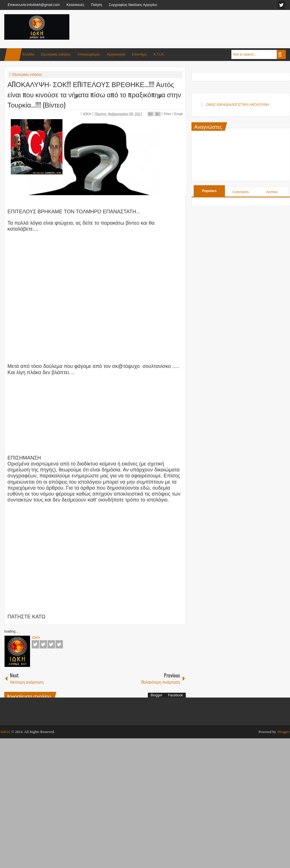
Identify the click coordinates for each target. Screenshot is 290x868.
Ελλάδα (28, 54)
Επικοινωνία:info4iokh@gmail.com (34, 5)
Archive (272, 192)
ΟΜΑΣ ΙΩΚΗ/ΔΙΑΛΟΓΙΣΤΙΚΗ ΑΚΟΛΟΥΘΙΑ (237, 105)
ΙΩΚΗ (88, 114)
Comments (241, 192)
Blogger (156, 695)
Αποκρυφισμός (89, 54)
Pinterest (59, 644)
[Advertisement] (183, 28)
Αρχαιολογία (116, 54)
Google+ (51, 644)
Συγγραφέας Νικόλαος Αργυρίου (133, 5)
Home (13, 55)
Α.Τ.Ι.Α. (159, 54)
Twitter (43, 644)
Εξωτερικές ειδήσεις (56, 54)
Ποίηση (96, 5)
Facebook (35, 644)
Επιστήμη (139, 54)
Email (177, 114)
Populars (209, 191)
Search (281, 54)
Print (166, 114)
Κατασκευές (75, 5)
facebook (282, 5)
